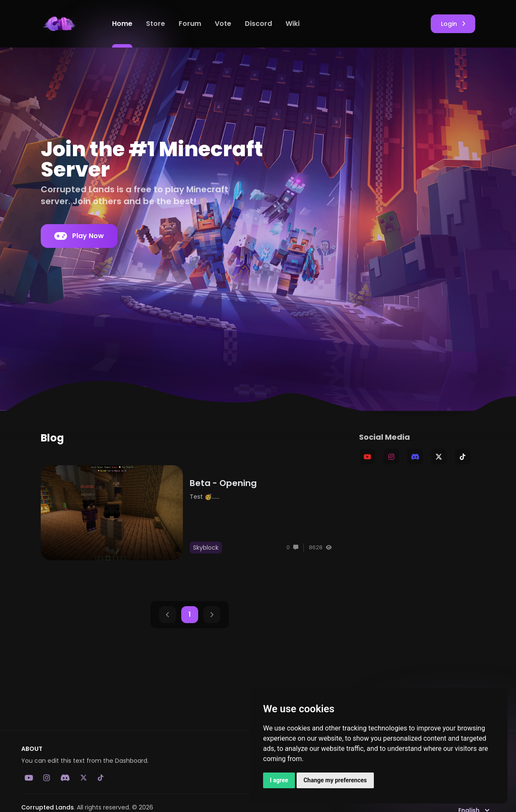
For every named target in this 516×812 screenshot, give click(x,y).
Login (453, 24)
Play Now (79, 236)
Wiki (293, 24)
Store (156, 24)
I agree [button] (279, 780)
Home (122, 24)
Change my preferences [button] (335, 780)
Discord (258, 24)
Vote (223, 24)
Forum (190, 24)
